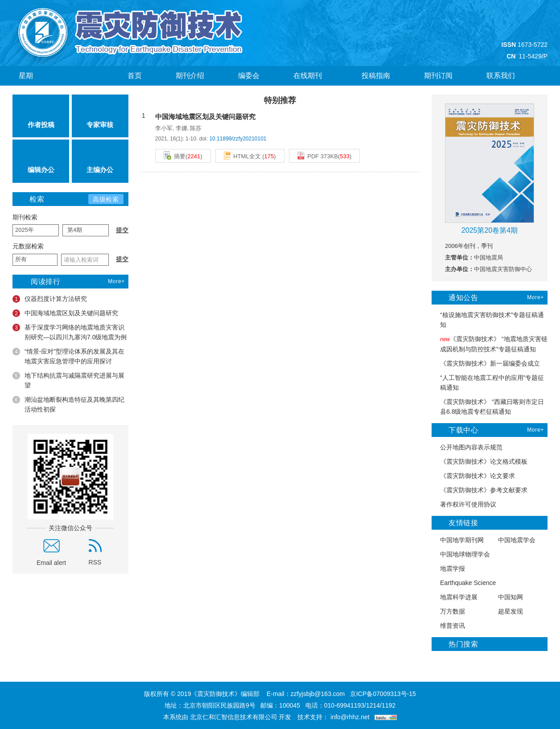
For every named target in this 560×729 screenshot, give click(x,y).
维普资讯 (448, 626)
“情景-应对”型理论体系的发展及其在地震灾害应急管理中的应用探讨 (68, 356)
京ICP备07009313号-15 (383, 694)
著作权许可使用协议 (464, 505)
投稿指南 (376, 76)
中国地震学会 (513, 540)
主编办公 (100, 161)
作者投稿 (41, 116)
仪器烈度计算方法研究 (50, 299)
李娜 (181, 128)
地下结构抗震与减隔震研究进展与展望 (68, 380)
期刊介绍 (190, 76)
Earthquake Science (464, 583)
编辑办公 (41, 161)
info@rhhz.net (350, 717)
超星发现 (506, 612)
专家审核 (100, 116)
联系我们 (501, 76)
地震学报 (448, 569)
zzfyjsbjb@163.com (318, 694)
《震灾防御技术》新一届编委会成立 (486, 364)
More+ (116, 281)
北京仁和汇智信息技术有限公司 (234, 717)
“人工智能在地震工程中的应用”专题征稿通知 (488, 383)
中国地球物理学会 (461, 554)
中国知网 (506, 597)
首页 (135, 76)
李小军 (164, 128)
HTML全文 (242, 156)
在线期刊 (311, 76)
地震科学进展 (455, 597)
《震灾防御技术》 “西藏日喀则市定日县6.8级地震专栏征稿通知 (488, 407)
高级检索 (106, 199)
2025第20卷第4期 (490, 230)
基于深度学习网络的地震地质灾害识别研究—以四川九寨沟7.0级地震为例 (70, 332)
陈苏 (196, 128)
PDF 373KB (318, 156)
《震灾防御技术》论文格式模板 (480, 462)
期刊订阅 (438, 76)
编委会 (249, 76)
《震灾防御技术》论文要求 (473, 476)
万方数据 (448, 612)
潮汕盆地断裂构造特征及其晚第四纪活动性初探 (68, 404)
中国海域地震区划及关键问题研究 (65, 313)
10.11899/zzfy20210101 (238, 139)
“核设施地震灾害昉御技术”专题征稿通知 (488, 320)
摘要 (175, 155)
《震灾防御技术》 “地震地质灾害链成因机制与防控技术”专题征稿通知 (490, 344)
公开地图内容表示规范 (467, 447)
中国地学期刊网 (458, 540)
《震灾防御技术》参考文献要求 (480, 490)
